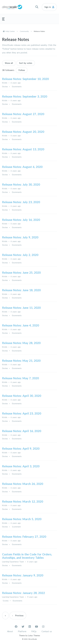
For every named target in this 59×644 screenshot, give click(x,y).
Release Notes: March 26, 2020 (23, 484)
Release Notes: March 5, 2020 (22, 519)
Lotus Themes (34, 636)
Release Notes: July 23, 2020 (21, 202)
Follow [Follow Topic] (22, 70)
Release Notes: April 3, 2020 (21, 466)
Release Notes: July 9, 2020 (20, 237)
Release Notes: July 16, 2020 (21, 220)
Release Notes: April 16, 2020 (22, 431)
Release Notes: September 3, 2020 (25, 96)
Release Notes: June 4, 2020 (21, 325)
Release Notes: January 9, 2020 (23, 575)
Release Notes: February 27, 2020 (24, 537)
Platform (22, 631)
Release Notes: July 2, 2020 (20, 255)
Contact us (47, 631)
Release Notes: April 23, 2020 (22, 413)
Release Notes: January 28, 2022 (23, 593)
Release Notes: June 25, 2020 (21, 273)
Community (24, 31)
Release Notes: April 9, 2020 (21, 449)
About (10, 631)
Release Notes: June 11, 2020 (21, 308)
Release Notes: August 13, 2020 (23, 149)
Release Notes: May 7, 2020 (20, 378)
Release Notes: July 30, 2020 (21, 184)
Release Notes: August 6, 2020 (22, 167)
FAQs (34, 631)
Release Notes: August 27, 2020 (23, 114)
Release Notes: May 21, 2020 (21, 361)
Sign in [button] (48, 7)
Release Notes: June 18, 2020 (21, 290)
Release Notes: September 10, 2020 (25, 79)
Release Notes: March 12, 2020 (23, 501)
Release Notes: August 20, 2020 (23, 132)
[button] (37, 7)
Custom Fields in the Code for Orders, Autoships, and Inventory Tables (27, 556)
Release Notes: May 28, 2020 (21, 343)
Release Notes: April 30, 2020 (22, 396)
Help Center (10, 31)
